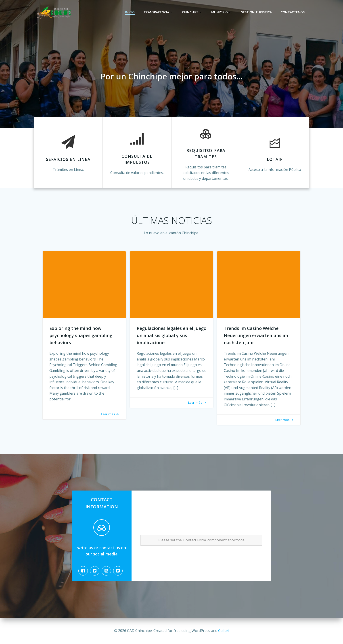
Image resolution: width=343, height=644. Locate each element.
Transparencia (158, 12)
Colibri (224, 631)
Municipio (222, 12)
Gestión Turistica (256, 12)
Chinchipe (192, 12)
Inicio (130, 12)
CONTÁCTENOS (293, 12)
